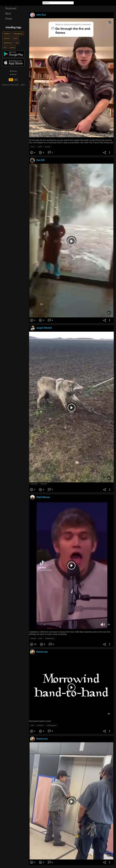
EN (11, 80)
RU (16, 80)
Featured (11, 8)
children (7, 33)
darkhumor (8, 43)
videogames (18, 33)
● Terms (13, 74)
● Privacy (13, 71)
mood (12, 47)
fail (17, 43)
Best (8, 13)
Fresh (9, 19)
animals (7, 38)
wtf (5, 47)
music (15, 38)
